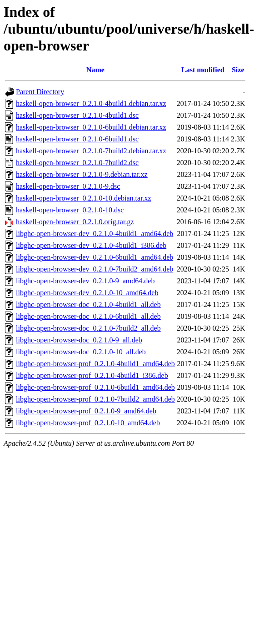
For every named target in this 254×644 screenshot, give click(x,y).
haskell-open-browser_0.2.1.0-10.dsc (70, 210)
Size (238, 70)
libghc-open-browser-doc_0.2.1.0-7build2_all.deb (88, 328)
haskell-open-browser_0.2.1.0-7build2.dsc (77, 163)
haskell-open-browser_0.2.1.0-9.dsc (68, 186)
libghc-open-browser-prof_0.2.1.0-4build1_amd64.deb (95, 364)
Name (95, 70)
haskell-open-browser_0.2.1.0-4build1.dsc (77, 115)
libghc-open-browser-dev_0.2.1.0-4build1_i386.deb (91, 245)
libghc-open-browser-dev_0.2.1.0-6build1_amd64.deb (95, 257)
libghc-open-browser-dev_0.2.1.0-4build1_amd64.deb (95, 234)
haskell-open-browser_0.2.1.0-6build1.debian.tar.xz (91, 127)
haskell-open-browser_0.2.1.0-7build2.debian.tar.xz (91, 151)
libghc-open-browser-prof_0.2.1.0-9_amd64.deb (86, 411)
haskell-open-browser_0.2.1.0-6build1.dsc (77, 139)
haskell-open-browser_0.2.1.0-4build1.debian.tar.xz (91, 103)
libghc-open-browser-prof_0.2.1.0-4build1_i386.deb (92, 375)
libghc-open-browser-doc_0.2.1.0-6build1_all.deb (88, 316)
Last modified (203, 70)
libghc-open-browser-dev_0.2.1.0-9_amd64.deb (85, 281)
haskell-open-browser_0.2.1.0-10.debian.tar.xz (84, 198)
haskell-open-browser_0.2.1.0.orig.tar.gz (75, 222)
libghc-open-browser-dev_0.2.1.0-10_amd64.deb (87, 293)
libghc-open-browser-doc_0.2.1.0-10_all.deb (81, 352)
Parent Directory (40, 92)
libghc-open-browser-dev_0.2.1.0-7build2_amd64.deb (95, 269)
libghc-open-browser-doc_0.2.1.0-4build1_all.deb (88, 304)
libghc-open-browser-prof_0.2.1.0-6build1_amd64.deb (95, 387)
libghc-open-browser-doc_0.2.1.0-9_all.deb (79, 340)
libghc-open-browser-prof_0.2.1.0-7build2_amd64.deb (95, 399)
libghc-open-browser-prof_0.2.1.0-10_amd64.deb (88, 423)
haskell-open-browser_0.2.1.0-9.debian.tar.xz (82, 174)
